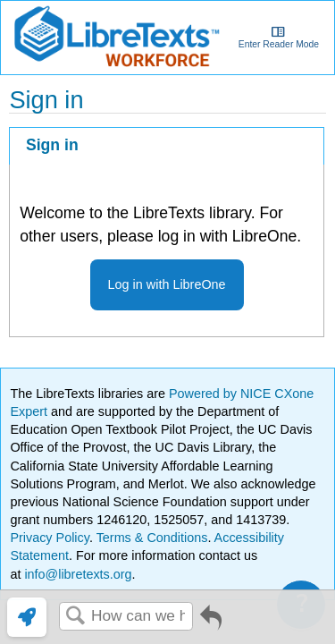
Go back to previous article (211, 624)
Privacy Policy (50, 538)
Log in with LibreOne (167, 284)
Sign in (52, 145)
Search (75, 617)
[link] (27, 617)
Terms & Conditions (152, 538)
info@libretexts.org (76, 574)
